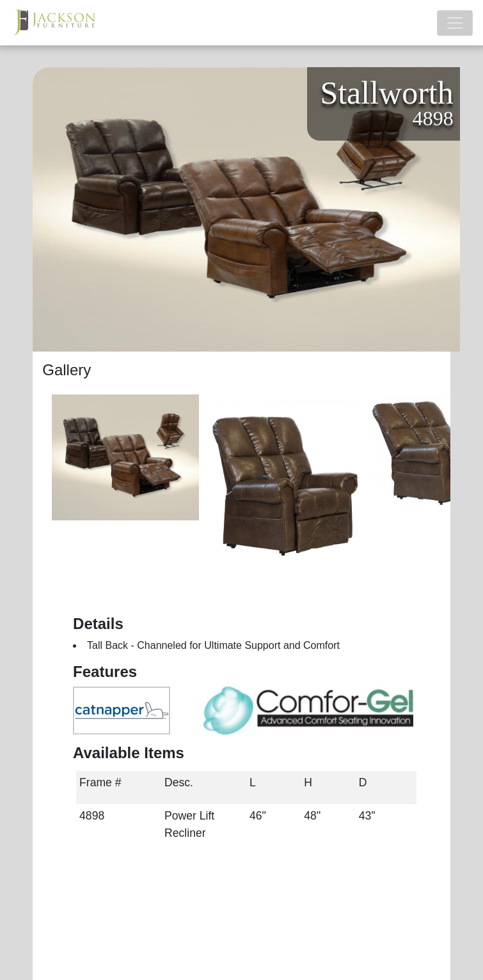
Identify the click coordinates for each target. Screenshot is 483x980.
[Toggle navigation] (455, 23)
